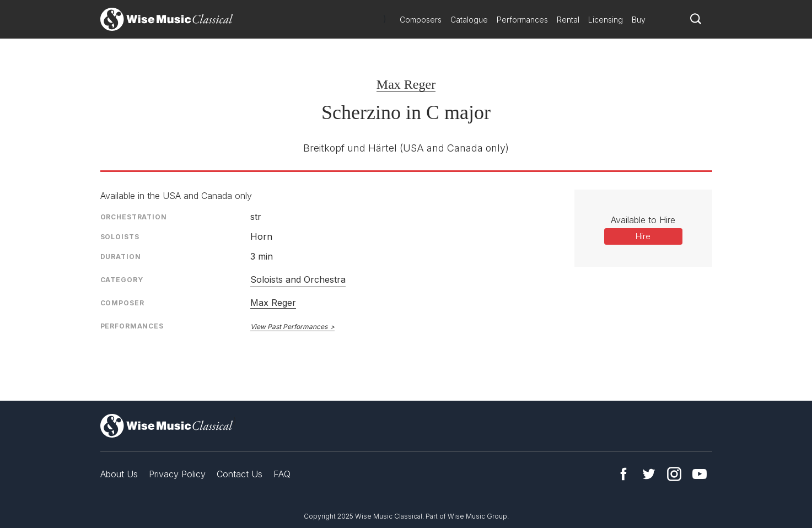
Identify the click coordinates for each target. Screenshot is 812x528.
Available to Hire (643, 220)
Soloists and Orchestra (298, 279)
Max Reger (406, 84)
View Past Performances (289, 327)
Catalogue (469, 20)
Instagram (674, 474)
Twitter (649, 474)
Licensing (606, 20)
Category (122, 280)
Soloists (120, 237)
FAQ (282, 474)
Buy (639, 20)
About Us (119, 474)
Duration (121, 257)
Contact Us (240, 474)
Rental (568, 20)
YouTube (700, 474)
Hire (643, 236)
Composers (421, 20)
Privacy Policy (177, 474)
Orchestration (134, 217)
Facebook (623, 474)
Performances (522, 20)
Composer (122, 303)
